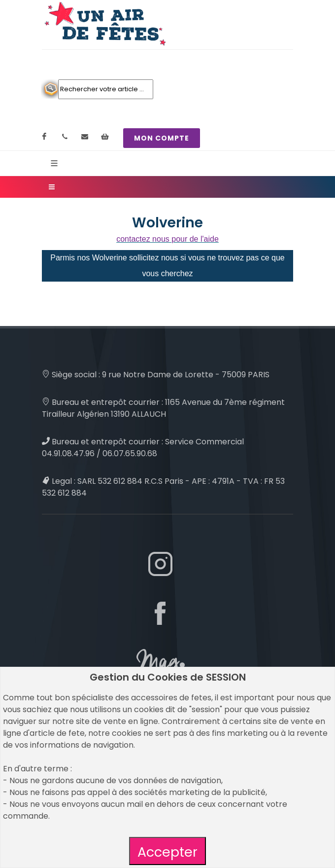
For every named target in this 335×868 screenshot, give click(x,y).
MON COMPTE (162, 138)
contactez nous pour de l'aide (167, 239)
